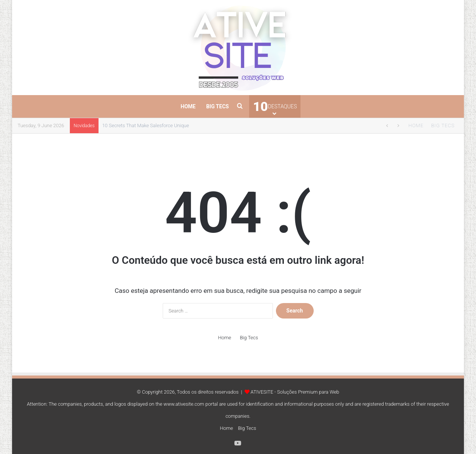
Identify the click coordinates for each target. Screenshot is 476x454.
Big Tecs (217, 106)
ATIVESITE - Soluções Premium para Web (295, 392)
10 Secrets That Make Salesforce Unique (146, 125)
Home (188, 106)
